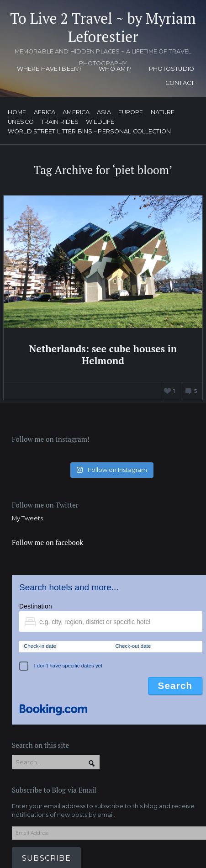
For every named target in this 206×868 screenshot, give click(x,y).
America (76, 113)
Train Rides (60, 122)
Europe (131, 113)
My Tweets (27, 518)
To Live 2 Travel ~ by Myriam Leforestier (103, 27)
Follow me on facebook (48, 542)
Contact (180, 83)
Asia (104, 113)
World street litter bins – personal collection (89, 132)
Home (17, 113)
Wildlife (100, 122)
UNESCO (21, 122)
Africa (45, 113)
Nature (163, 113)
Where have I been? (49, 69)
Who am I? (115, 69)
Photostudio (172, 69)
